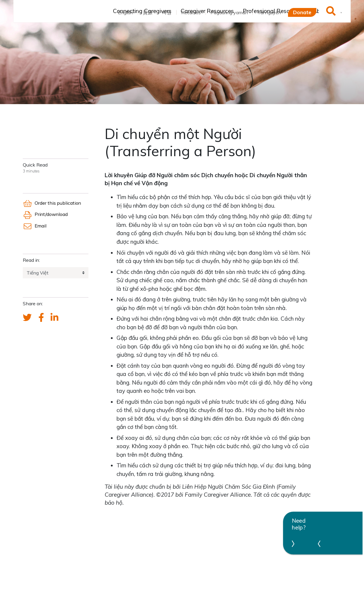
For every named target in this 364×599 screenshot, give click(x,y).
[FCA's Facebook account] (41, 318)
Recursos (191, 12)
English (126, 12)
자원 (167, 12)
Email (35, 226)
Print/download (45, 214)
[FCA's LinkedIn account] (54, 318)
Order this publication (52, 203)
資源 (148, 12)
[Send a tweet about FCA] (27, 318)
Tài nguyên (269, 12)
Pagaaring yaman (229, 12)
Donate (302, 12)
